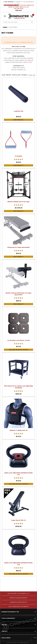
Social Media (18, 638)
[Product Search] (16, 22)
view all (32, 75)
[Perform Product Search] (32, 22)
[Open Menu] (5, 16)
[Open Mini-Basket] (32, 16)
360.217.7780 (27, 62)
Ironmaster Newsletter (18, 612)
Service (18, 625)
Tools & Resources (18, 618)
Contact (18, 631)
